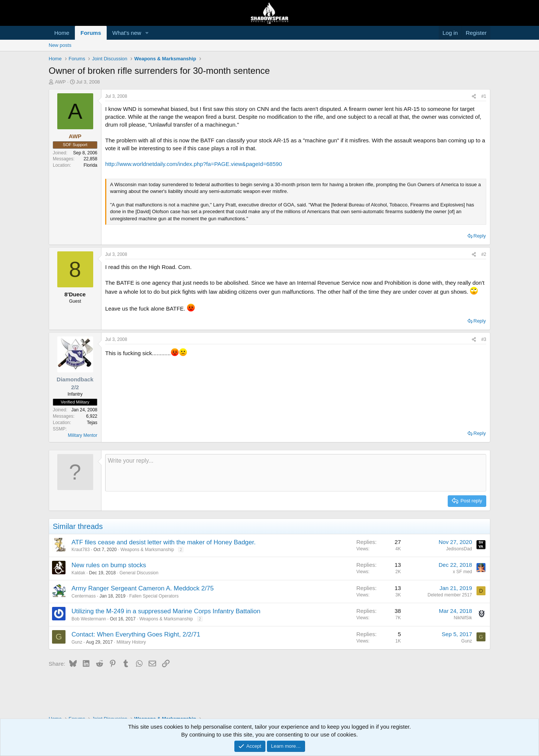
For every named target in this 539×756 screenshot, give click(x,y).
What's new (127, 33)
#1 (484, 96)
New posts (60, 45)
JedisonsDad (459, 549)
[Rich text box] (296, 473)
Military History (131, 642)
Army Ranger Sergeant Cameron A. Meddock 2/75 (143, 588)
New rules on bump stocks (109, 565)
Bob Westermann (89, 619)
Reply (480, 236)
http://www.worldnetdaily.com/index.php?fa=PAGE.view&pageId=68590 (194, 164)
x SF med (462, 572)
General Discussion (139, 573)
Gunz (77, 642)
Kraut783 (81, 550)
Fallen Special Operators (154, 596)
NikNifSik (463, 618)
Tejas (92, 423)
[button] (147, 33)
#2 (484, 254)
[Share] (474, 96)
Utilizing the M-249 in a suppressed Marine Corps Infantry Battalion (166, 611)
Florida (90, 165)
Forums (91, 33)
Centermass (84, 596)
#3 (484, 339)
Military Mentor (83, 435)
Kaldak (78, 573)
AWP (60, 82)
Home (62, 33)
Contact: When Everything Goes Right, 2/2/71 (136, 634)
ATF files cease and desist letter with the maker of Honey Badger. (164, 542)
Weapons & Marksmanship (147, 550)
